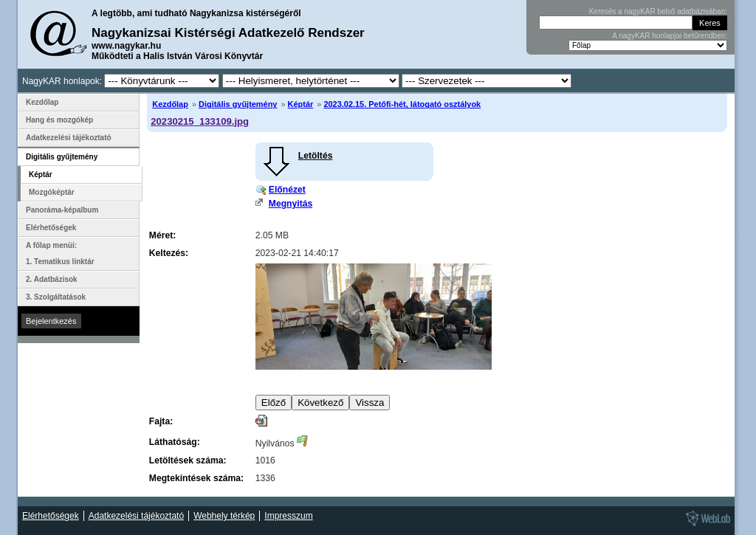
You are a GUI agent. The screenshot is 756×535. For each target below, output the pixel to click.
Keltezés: (169, 253)
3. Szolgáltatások (56, 297)
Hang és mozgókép (59, 120)
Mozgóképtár (52, 192)
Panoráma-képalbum (62, 210)
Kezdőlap (170, 104)
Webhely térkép (224, 516)
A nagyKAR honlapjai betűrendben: (670, 36)
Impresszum (288, 516)
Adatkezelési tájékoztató (69, 138)
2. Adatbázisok (52, 279)
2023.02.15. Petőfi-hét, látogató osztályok (402, 104)
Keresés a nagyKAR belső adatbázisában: (658, 11)
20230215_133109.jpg (200, 121)
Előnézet (287, 190)
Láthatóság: (175, 442)
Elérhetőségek (51, 228)
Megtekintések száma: (196, 478)
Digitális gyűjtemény (238, 104)
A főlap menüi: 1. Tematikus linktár (60, 253)
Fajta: (161, 421)
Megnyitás (291, 204)
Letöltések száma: (188, 460)
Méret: (162, 235)
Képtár (301, 104)
